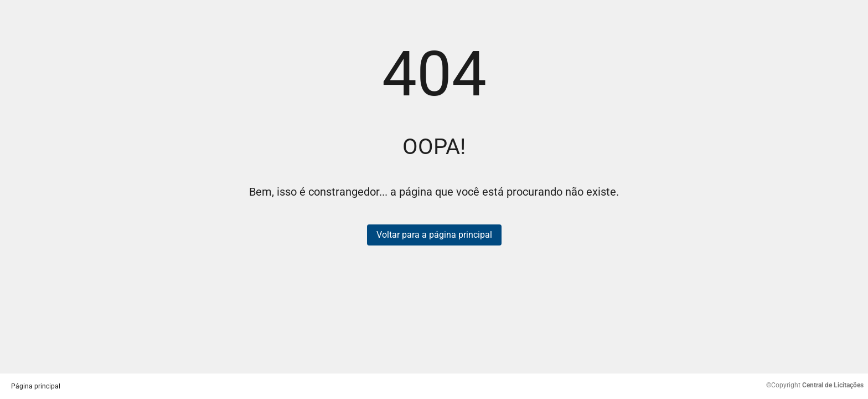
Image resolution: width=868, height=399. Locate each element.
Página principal (36, 386)
